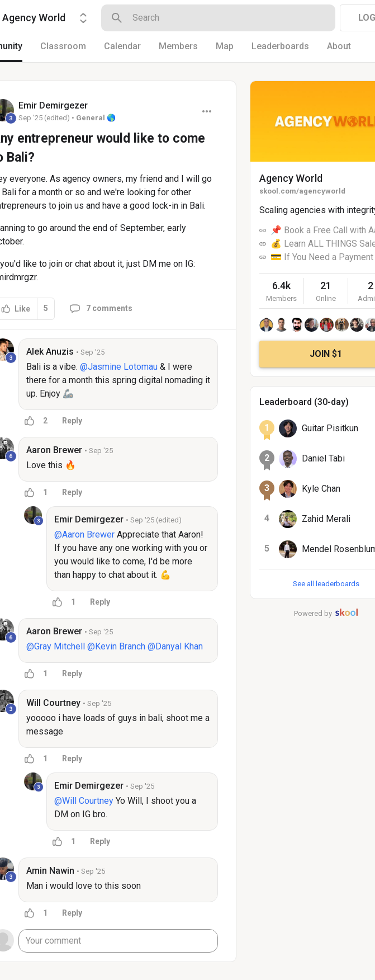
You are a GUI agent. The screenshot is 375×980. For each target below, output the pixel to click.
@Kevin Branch (116, 646)
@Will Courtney (84, 801)
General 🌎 (96, 118)
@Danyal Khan (175, 646)
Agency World (291, 178)
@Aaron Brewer (84, 534)
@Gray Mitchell (56, 646)
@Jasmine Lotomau (119, 367)
